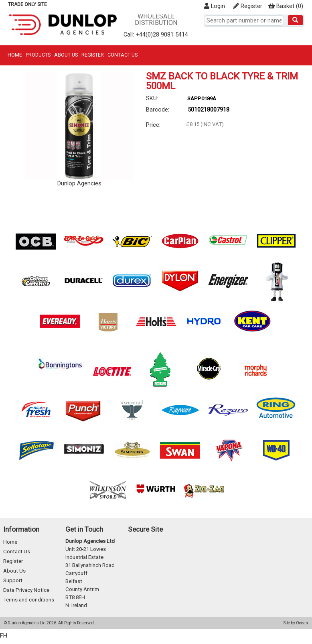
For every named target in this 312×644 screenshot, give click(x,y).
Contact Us (123, 55)
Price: (153, 125)
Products (38, 55)
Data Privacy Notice (26, 590)
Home (15, 55)
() (286, 6)
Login (215, 6)
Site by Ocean (296, 623)
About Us (66, 55)
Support (13, 580)
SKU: (152, 98)
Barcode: (158, 110)
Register (248, 6)
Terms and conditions (29, 600)
